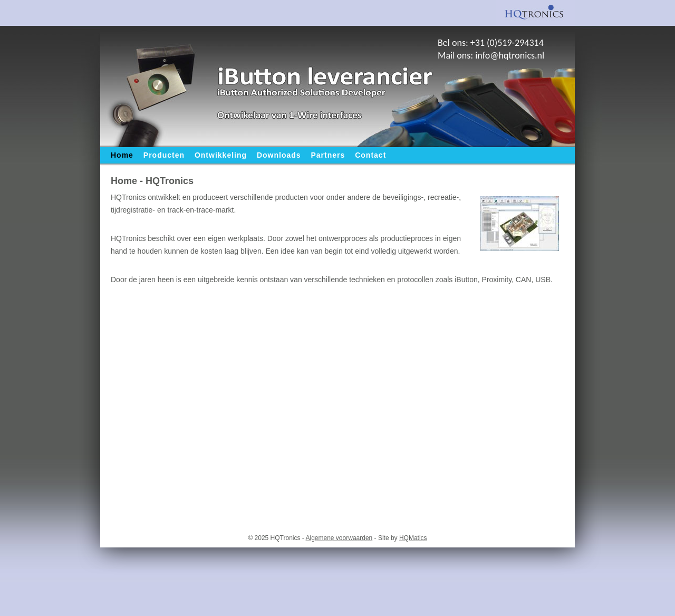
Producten (164, 155)
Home (122, 155)
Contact (370, 155)
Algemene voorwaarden (339, 538)
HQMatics (413, 538)
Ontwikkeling (221, 155)
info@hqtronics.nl (510, 55)
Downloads (279, 155)
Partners (328, 155)
